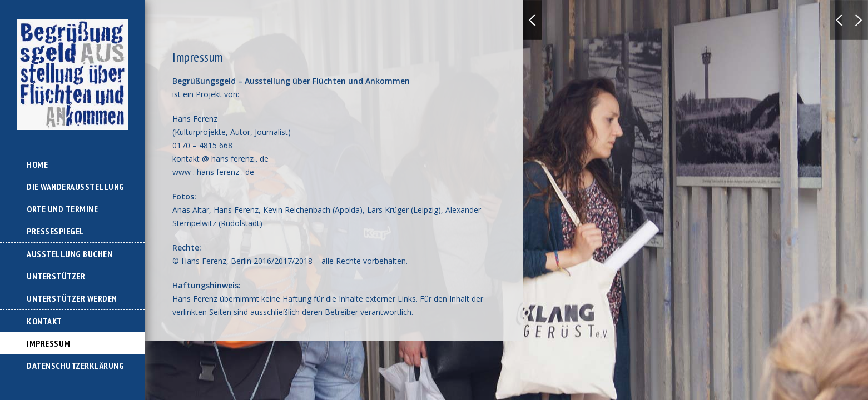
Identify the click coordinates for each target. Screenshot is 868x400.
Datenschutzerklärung (75, 366)
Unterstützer (56, 276)
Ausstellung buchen (70, 254)
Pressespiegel (56, 231)
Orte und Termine (62, 209)
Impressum (49, 343)
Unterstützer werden (72, 298)
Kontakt (44, 321)
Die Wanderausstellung (76, 187)
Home (37, 164)
